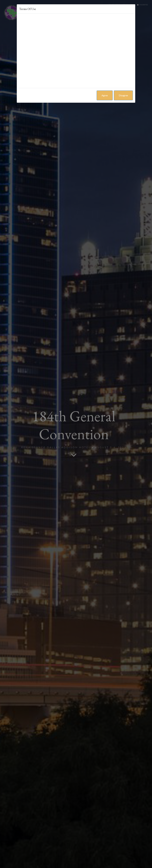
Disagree (123, 95)
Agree (105, 95)
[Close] (133, 7)
